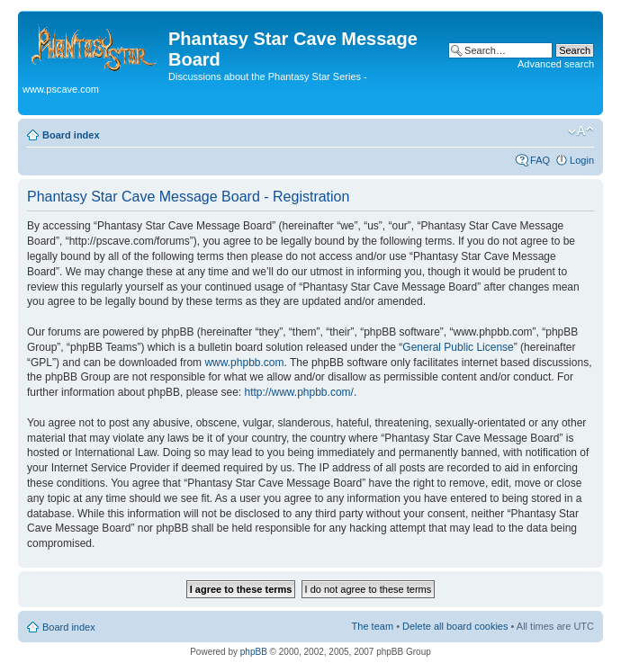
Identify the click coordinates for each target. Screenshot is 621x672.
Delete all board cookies (455, 626)
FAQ (540, 160)
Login (582, 160)
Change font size (581, 131)
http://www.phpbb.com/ (298, 392)
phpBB (254, 652)
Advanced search (556, 64)
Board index (71, 135)
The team (373, 626)
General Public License (458, 347)
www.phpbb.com (244, 363)
